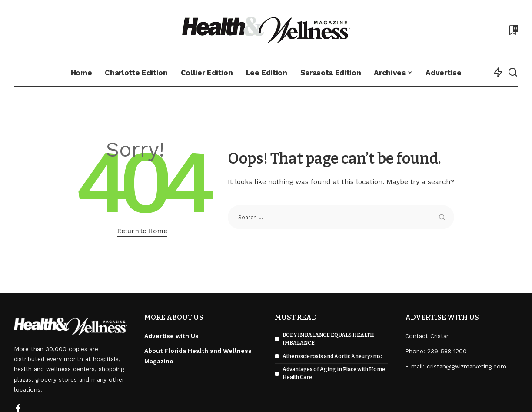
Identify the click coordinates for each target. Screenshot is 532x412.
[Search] (513, 73)
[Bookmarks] (513, 30)
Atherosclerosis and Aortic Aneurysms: (332, 356)
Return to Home (142, 231)
